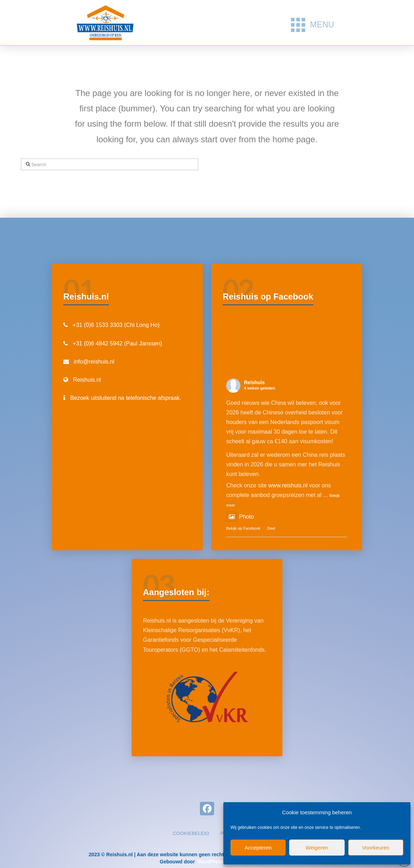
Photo (240, 517)
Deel (271, 528)
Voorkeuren (376, 848)
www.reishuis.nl (288, 485)
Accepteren (258, 848)
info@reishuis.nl (94, 362)
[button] (312, 25)
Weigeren (317, 848)
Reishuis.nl (87, 380)
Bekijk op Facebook (243, 528)
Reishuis (254, 382)
